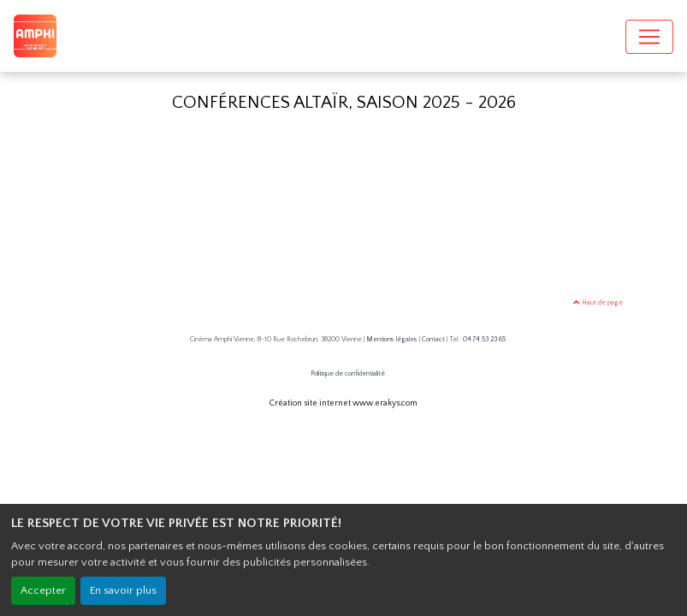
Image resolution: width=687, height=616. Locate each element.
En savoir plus (123, 590)
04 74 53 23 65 (484, 339)
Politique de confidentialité (348, 373)
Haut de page (598, 302)
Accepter (43, 590)
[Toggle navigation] (649, 37)
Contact (433, 339)
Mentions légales (392, 339)
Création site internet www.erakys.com (343, 403)
